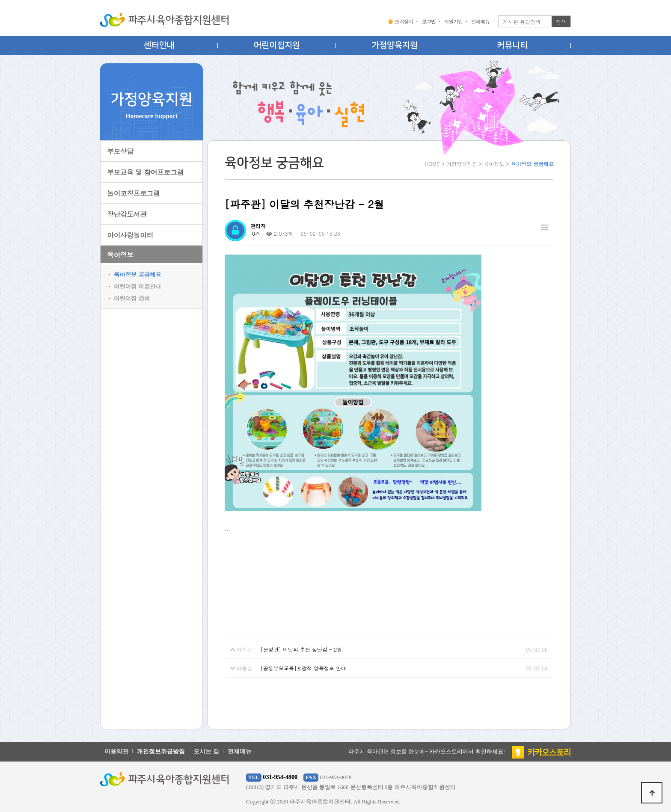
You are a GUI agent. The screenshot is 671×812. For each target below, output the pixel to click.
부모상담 (120, 151)
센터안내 (159, 45)
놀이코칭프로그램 (133, 193)
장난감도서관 (127, 214)
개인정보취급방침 (161, 751)
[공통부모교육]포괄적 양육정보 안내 (303, 668)
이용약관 (116, 751)
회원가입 (453, 21)
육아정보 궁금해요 (137, 274)
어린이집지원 (277, 45)
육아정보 (120, 255)
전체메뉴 (480, 21)
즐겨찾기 (400, 21)
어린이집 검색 (132, 298)
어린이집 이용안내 (137, 286)
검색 (561, 22)
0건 (255, 233)
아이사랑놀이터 (130, 235)
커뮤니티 (512, 45)
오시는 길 (206, 751)
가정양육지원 (395, 45)
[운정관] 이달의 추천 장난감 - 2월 (301, 649)
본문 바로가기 (0, 0)
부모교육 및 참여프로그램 (145, 172)
